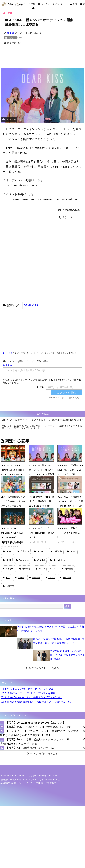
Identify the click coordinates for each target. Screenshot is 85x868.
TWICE (50, 578)
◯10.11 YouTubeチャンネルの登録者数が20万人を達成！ (32, 697)
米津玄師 (35, 578)
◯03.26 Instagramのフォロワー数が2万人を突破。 (28, 689)
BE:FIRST (40, 551)
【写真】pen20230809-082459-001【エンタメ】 (36, 723)
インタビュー (60, 4)
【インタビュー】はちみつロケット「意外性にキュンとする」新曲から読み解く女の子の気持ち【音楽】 (41, 733)
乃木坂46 (23, 551)
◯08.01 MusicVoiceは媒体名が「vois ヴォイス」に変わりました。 (37, 702)
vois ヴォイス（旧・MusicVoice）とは (44, 780)
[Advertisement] (43, 58)
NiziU (7, 560)
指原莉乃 (56, 551)
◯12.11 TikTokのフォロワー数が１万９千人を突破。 (29, 693)
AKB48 (8, 551)
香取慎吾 (25, 569)
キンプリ (9, 569)
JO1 (53, 569)
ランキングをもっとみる (43, 754)
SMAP (71, 551)
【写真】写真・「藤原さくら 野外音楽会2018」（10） (39, 727)
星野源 (19, 578)
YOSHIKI (39, 560)
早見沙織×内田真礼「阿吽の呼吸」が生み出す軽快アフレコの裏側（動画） (67, 655)
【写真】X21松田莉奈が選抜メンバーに (30, 748)
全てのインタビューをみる (42, 668)
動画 (74, 4)
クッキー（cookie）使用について (42, 783)
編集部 (10, 33)
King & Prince (58, 560)
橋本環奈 (65, 578)
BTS (6, 578)
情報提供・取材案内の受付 (12, 780)
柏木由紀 (68, 569)
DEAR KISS (31, 305)
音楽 (32, 4)
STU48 (40, 569)
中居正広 (9, 586)
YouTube (53, 776)
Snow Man (22, 560)
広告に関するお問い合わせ (12, 783)
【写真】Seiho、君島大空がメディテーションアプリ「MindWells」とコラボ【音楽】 (35, 742)
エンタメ (44, 4)
